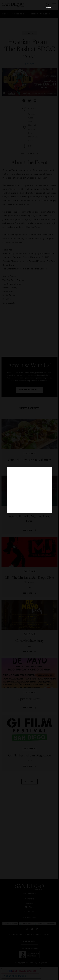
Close (48, 8)
